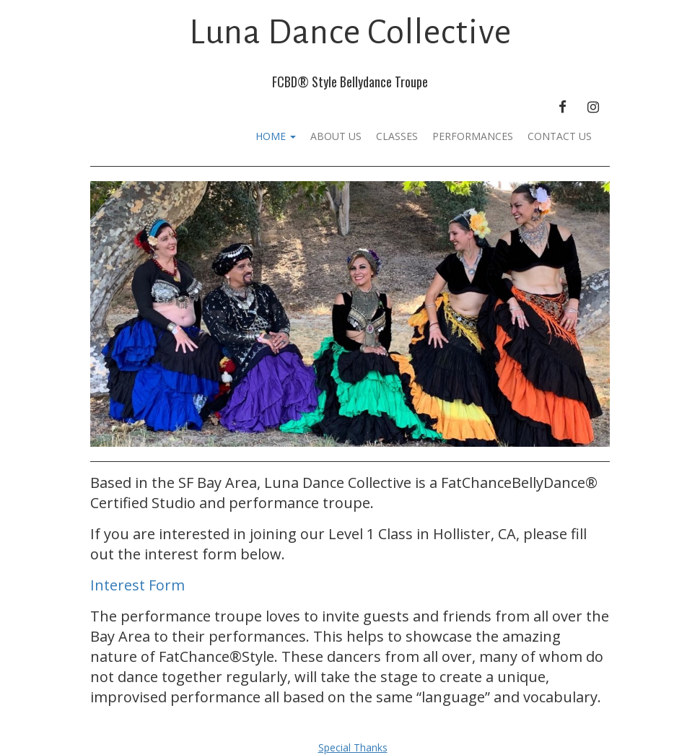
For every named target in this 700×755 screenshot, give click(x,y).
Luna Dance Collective (350, 32)
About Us (336, 136)
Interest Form (137, 585)
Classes (397, 136)
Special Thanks (353, 747)
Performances (473, 136)
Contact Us (560, 136)
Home (276, 136)
